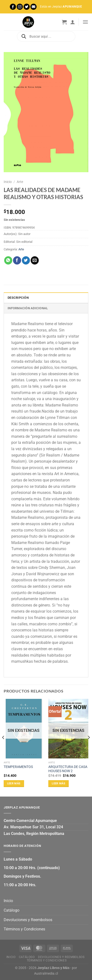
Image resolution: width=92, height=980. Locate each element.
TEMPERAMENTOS (18, 767)
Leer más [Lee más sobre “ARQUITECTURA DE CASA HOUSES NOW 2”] (59, 783)
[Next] (89, 747)
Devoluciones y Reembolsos (28, 920)
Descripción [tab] (18, 298)
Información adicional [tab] (28, 308)
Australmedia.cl (46, 974)
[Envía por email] (35, 260)
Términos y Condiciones (24, 929)
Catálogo (12, 910)
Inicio (8, 182)
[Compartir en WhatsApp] (8, 260)
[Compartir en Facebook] (17, 260)
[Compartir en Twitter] (26, 260)
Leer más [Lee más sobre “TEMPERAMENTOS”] (14, 783)
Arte (20, 182)
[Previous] (3, 747)
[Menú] (85, 22)
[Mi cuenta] (73, 22)
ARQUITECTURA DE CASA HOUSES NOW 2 (68, 769)
